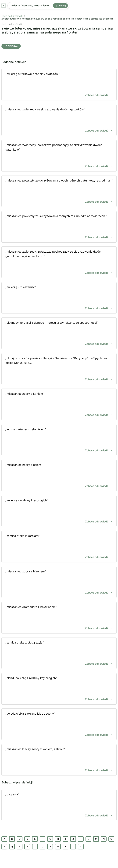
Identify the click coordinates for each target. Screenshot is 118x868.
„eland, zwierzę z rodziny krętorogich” (59, 689)
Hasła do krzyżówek (12, 16)
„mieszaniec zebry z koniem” (59, 405)
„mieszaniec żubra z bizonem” (59, 582)
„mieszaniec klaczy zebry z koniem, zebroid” (59, 760)
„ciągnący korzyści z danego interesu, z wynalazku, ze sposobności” (59, 334)
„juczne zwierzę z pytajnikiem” (59, 440)
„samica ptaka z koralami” (59, 547)
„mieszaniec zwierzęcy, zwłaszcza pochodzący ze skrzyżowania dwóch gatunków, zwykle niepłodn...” (59, 262)
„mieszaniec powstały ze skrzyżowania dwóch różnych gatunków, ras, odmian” (59, 191)
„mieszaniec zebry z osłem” (59, 476)
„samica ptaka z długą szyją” (59, 653)
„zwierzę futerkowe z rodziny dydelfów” (59, 85)
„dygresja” (59, 805)
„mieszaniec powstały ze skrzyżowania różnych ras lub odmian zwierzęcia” (59, 227)
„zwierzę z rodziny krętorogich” (59, 511)
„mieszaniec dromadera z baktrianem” (59, 618)
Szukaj (60, 5)
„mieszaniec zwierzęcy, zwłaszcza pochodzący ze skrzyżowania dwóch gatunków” (59, 156)
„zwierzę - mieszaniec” (59, 298)
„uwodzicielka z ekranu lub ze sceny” (59, 724)
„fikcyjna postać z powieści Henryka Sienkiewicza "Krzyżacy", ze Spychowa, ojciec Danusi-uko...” (59, 369)
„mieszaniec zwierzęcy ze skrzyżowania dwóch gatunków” (59, 120)
